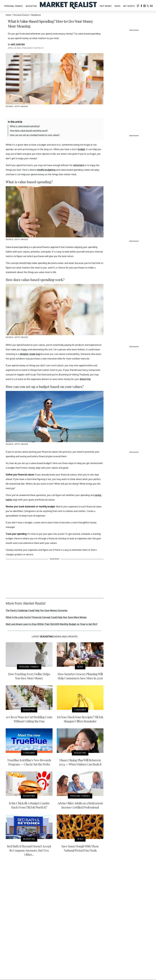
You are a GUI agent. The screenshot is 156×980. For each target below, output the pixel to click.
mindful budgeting (46, 170)
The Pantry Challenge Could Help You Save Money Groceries (37, 610)
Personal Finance (14, 6)
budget (81, 149)
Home (8, 15)
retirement (78, 165)
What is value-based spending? (25, 126)
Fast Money (106, 6)
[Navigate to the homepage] (68, 5)
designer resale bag (30, 354)
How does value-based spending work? (29, 131)
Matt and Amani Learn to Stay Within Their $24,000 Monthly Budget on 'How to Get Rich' (52, 624)
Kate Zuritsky (18, 45)
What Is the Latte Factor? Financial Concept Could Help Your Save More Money (46, 617)
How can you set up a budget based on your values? (35, 135)
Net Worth (129, 6)
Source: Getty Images (17, 106)
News (117, 6)
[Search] (138, 5)
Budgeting (31, 6)
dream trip (85, 379)
